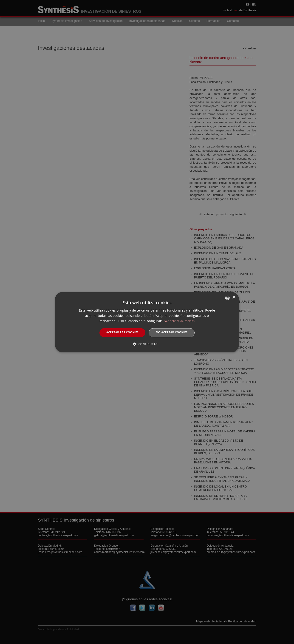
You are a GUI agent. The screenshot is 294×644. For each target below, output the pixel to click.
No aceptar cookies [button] (172, 333)
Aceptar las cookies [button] (123, 333)
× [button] (234, 297)
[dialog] (147, 322)
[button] (147, 344)
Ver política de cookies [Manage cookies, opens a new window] (180, 321)
